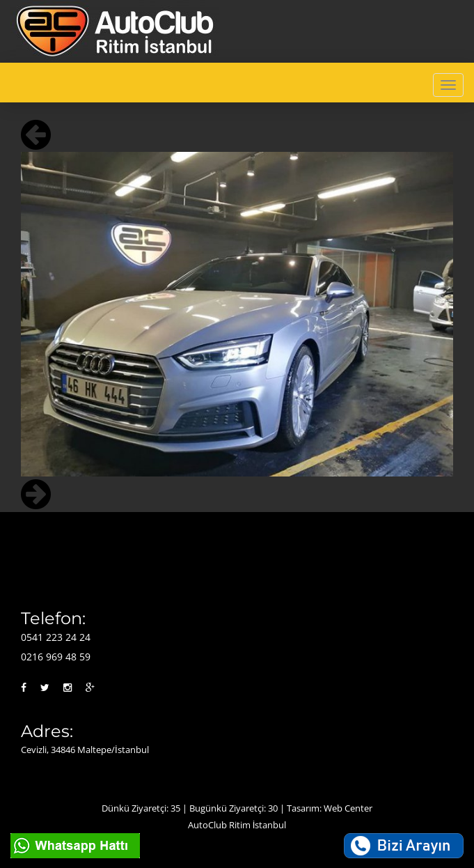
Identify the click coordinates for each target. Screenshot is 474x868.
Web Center (348, 808)
